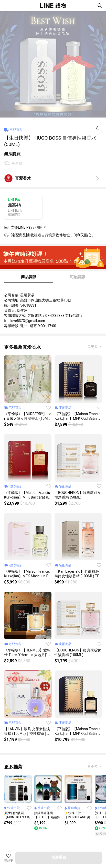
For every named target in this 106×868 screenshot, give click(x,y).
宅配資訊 (78, 277)
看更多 (93, 347)
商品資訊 (29, 277)
